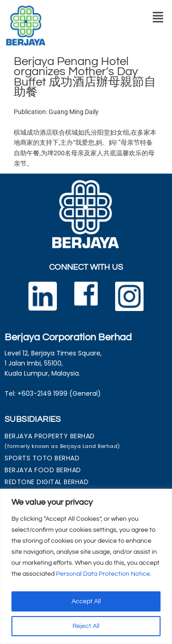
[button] (158, 17)
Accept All (86, 601)
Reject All (86, 626)
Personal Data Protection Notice (103, 574)
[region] (86, 566)
